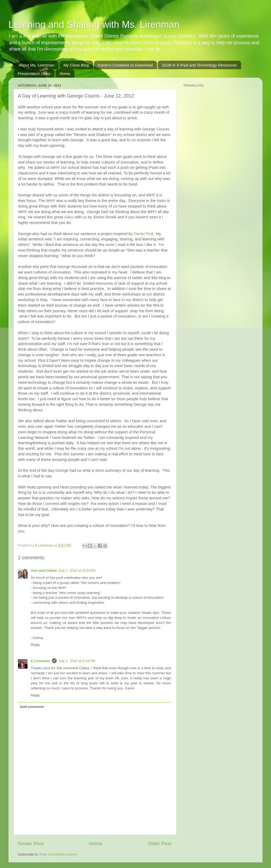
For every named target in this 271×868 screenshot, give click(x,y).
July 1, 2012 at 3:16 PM (77, 661)
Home (65, 74)
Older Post (159, 843)
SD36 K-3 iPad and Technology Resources (199, 65)
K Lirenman (45, 545)
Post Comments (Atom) (58, 854)
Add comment (32, 707)
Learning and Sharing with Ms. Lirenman (94, 25)
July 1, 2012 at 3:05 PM (77, 570)
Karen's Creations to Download (125, 65)
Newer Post (31, 843)
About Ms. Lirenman (37, 65)
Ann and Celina (44, 570)
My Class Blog (76, 65)
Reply (35, 645)
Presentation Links (34, 74)
